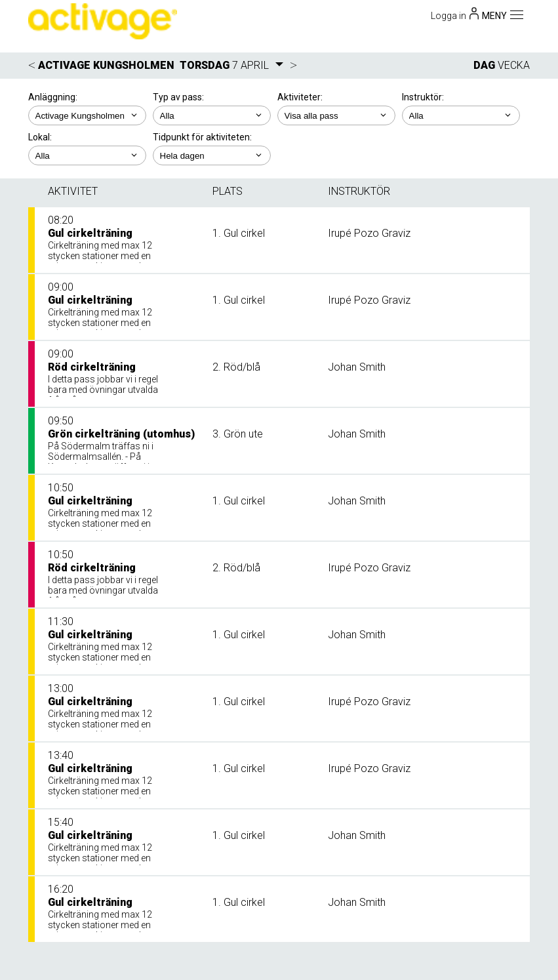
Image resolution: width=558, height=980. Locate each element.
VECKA (514, 65)
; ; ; (461, 115)
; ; (212, 115)
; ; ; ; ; (336, 115)
